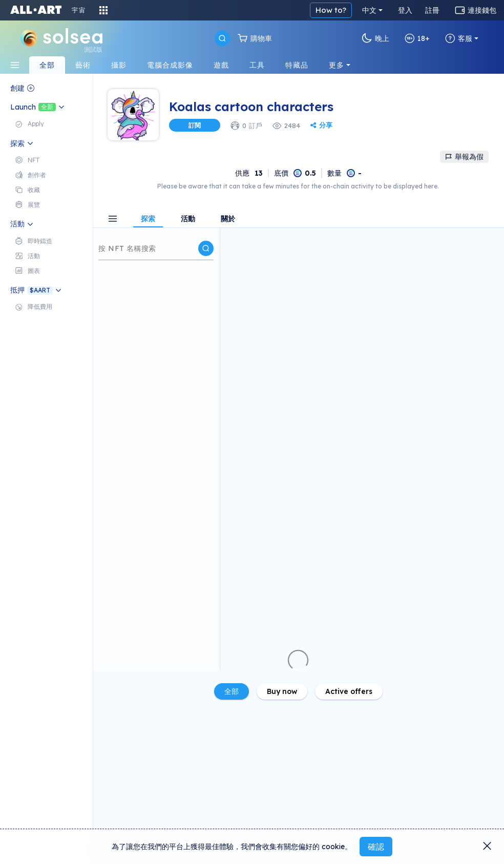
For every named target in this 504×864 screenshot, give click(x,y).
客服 (459, 38)
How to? (331, 10)
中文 (369, 10)
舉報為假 (464, 157)
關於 (228, 219)
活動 (188, 219)
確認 (376, 847)
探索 (148, 219)
